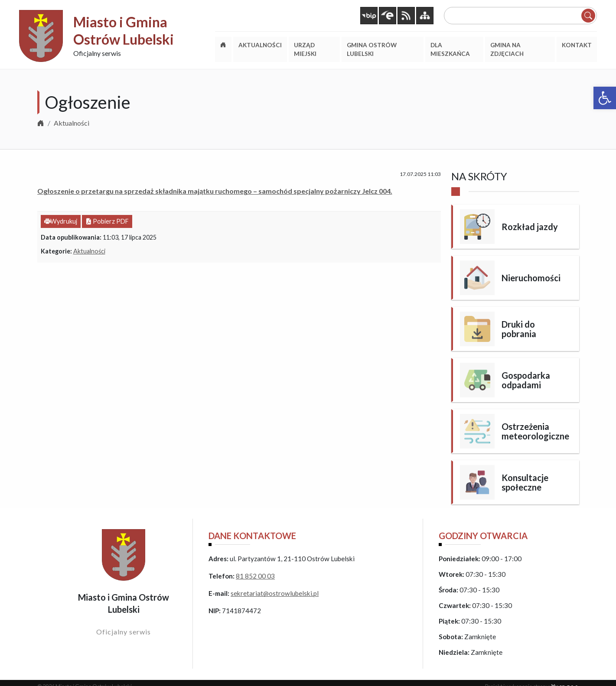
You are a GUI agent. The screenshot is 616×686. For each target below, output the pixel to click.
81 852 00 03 (255, 576)
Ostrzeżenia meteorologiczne (535, 431)
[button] (605, 98)
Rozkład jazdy (530, 227)
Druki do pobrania (519, 329)
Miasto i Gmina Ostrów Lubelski (124, 31)
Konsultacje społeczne (525, 482)
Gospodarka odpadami (526, 380)
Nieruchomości (531, 278)
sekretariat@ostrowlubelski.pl (275, 593)
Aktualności (72, 123)
